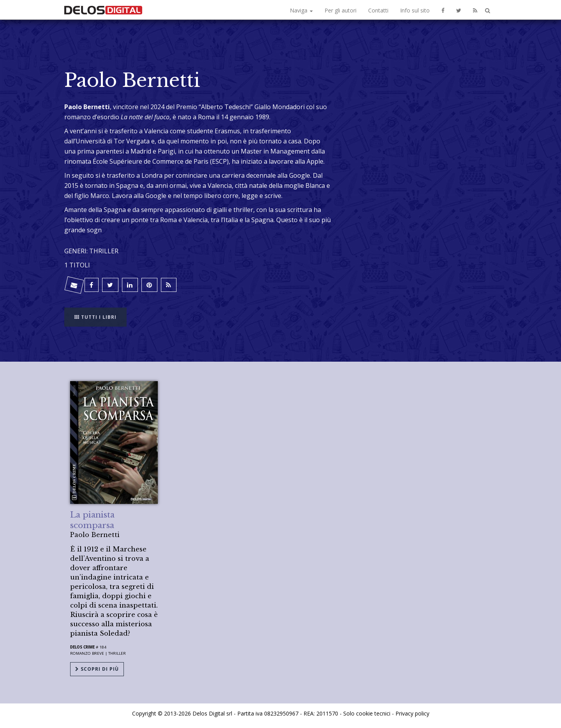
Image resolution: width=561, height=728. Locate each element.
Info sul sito (415, 10)
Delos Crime (82, 647)
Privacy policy (412, 713)
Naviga (301, 10)
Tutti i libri (95, 312)
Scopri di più (97, 669)
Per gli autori (340, 10)
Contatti (378, 10)
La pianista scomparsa (92, 520)
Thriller (117, 653)
